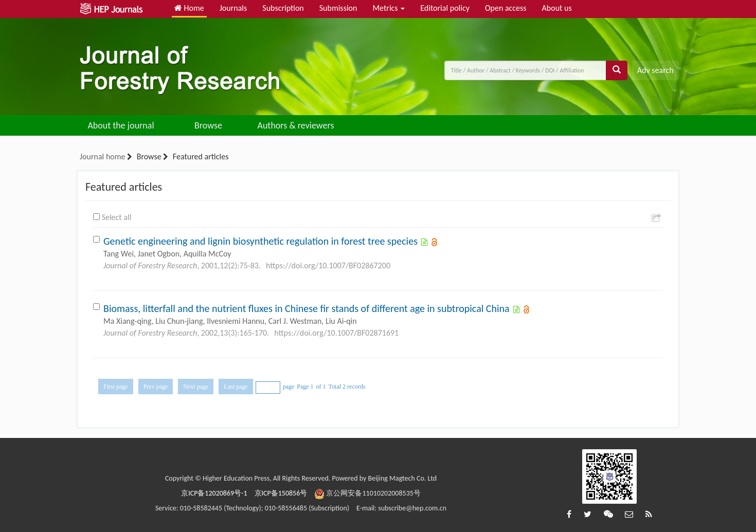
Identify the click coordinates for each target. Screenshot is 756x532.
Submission (338, 8)
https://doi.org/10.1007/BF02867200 (328, 265)
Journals (233, 8)
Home (189, 8)
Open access (506, 8)
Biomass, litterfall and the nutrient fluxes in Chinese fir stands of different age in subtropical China (307, 308)
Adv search (655, 70)
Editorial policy (445, 8)
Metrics (389, 8)
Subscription (283, 8)
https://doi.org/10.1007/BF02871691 (336, 333)
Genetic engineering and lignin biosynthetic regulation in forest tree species (260, 241)
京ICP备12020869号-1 (214, 493)
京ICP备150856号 (281, 493)
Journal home (102, 157)
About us (557, 8)
